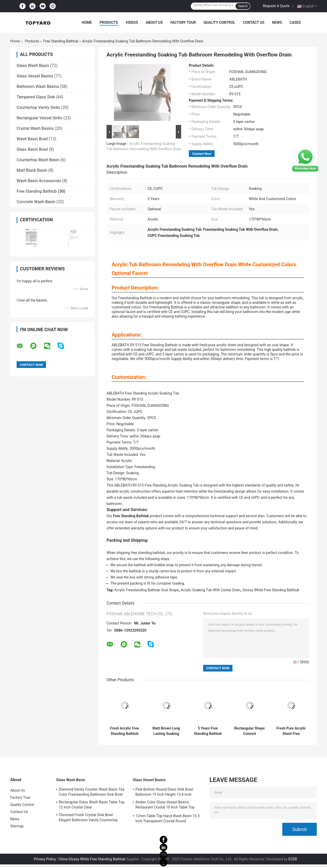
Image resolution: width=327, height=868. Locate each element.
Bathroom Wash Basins (38, 86)
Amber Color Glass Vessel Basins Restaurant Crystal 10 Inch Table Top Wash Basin (165, 805)
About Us (154, 22)
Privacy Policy (45, 859)
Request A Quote (276, 6)
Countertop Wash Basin (38, 160)
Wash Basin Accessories (39, 181)
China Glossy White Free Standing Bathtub (92, 859)
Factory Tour (183, 22)
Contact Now (202, 154)
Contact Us (254, 22)
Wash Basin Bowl (32, 139)
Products (109, 22)
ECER (293, 859)
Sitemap (17, 826)
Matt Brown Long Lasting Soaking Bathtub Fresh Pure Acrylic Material (166, 731)
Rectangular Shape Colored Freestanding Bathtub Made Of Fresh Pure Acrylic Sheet (249, 731)
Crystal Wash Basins (35, 128)
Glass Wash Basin (33, 66)
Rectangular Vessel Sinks (39, 118)
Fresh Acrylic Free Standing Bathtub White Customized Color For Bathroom (125, 731)
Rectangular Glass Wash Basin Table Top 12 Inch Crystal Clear (92, 805)
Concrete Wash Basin (36, 202)
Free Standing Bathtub (61, 41)
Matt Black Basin (32, 170)
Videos (132, 22)
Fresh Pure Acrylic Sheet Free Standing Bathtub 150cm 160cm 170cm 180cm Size (291, 731)
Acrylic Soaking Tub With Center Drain (211, 590)
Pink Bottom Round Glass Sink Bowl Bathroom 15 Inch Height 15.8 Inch (164, 792)
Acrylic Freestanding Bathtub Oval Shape (147, 590)
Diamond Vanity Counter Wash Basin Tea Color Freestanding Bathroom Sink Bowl (92, 792)
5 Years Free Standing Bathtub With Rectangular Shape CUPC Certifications (208, 731)
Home (87, 22)
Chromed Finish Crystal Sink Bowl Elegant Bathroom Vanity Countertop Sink (88, 818)
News (277, 22)
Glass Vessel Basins (35, 76)
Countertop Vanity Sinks (38, 107)
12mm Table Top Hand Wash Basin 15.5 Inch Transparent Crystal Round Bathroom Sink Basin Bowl (167, 819)
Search (243, 6)
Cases (295, 22)
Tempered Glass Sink (36, 97)
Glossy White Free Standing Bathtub (271, 590)
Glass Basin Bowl (32, 149)
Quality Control (219, 22)
